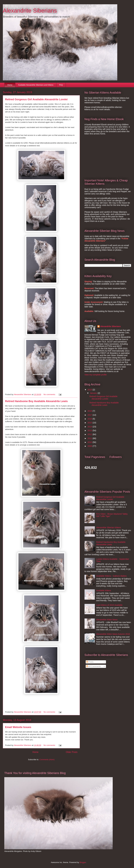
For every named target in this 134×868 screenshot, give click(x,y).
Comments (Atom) (47, 760)
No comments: (50, 394)
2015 (90, 423)
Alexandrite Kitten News (107, 620)
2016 (90, 419)
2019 (90, 390)
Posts (90, 662)
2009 (90, 446)
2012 (90, 434)
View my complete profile (96, 375)
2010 (90, 442)
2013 (90, 431)
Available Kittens (104, 590)
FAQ (61, 85)
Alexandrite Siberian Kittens (109, 527)
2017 (90, 415)
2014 (90, 427)
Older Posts (72, 752)
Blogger (83, 862)
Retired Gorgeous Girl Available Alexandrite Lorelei (36, 99)
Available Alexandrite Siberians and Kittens (36, 85)
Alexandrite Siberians (110, 326)
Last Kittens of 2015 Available (109, 605)
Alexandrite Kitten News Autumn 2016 (113, 634)
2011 (90, 438)
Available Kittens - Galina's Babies (111, 576)
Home (10, 85)
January (94, 393)
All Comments (94, 666)
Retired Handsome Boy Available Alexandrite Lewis (36, 401)
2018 (90, 411)
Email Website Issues (18, 727)
